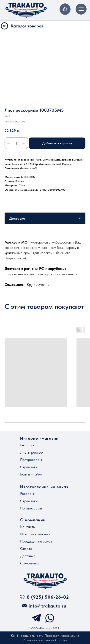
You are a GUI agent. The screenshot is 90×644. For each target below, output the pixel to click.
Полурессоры (31, 460)
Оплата (26, 549)
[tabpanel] (45, 263)
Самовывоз (29, 563)
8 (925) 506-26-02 (48, 597)
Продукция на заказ (36, 541)
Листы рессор (31, 452)
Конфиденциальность (27, 636)
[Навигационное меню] (81, 9)
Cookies (61, 640)
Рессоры (27, 445)
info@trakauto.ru (48, 606)
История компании (35, 534)
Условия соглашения (38, 640)
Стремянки (29, 467)
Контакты (28, 527)
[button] (65, 9)
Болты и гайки (31, 474)
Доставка (28, 556)
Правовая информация (62, 636)
